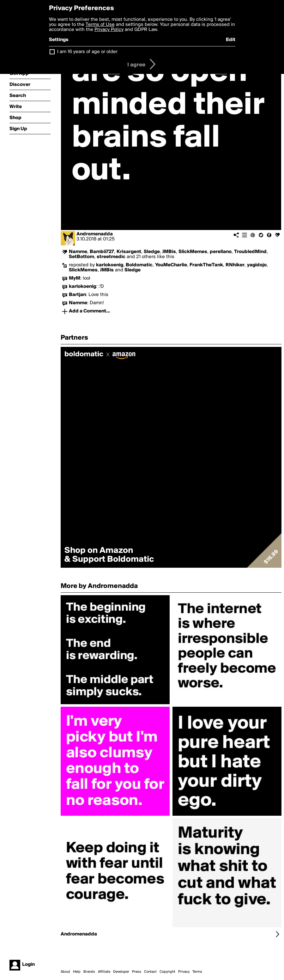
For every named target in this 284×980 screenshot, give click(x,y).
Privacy (184, 972)
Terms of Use (100, 25)
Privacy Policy (109, 30)
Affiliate (104, 972)
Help (77, 972)
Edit (231, 40)
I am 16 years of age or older (87, 52)
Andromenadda (95, 234)
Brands (89, 972)
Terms (197, 972)
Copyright (167, 972)
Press (137, 972)
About (65, 972)
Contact (150, 972)
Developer (121, 972)
